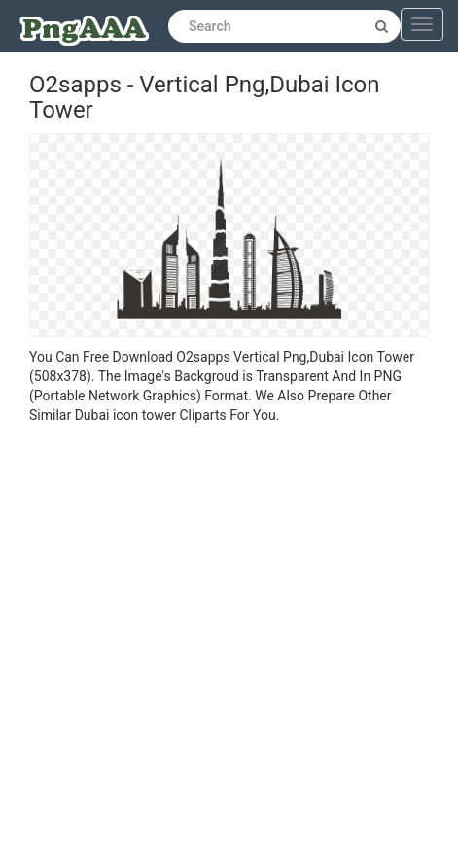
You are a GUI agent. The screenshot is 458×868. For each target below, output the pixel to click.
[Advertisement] (214, 649)
